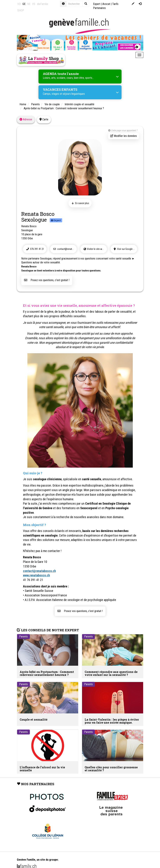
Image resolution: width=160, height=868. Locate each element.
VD (19, 4)
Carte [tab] (44, 119)
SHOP (21, 10)
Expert (97, 4)
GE (24, 4)
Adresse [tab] (26, 119)
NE (29, 4)
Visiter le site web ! (94, 249)
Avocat (106, 4)
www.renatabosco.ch (36, 575)
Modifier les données (124, 136)
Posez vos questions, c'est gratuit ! (47, 280)
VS (34, 4)
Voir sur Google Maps (125, 249)
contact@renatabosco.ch (65, 249)
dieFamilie (43, 4)
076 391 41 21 (35, 249)
